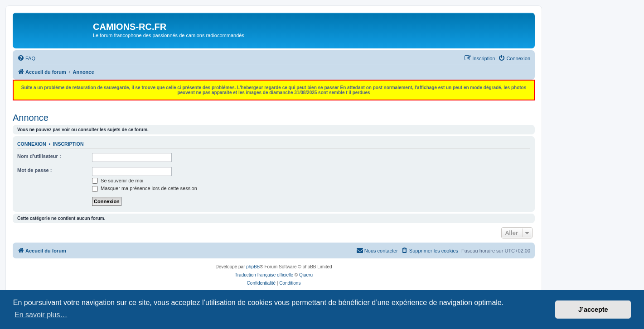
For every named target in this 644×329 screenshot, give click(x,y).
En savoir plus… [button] (41, 315)
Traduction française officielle (264, 275)
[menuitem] (26, 58)
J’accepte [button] (593, 310)
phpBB (253, 267)
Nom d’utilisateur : (39, 156)
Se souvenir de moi (118, 181)
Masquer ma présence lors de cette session (145, 188)
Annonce (31, 118)
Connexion (32, 144)
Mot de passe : (34, 170)
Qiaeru (306, 275)
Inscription (68, 144)
